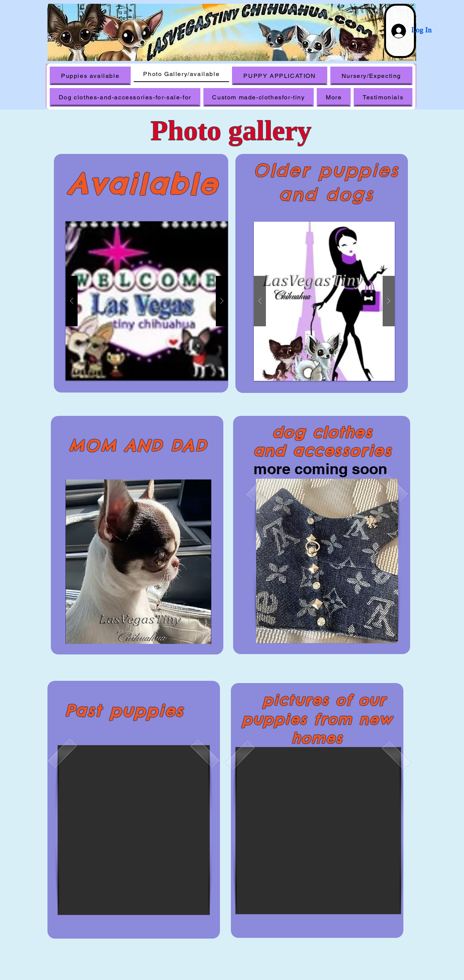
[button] (324, 301)
